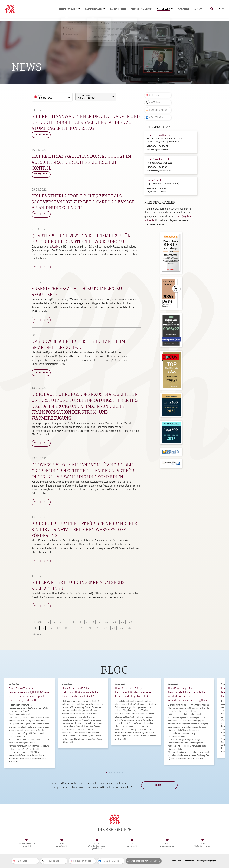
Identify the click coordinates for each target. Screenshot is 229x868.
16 (50, 628)
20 (82, 628)
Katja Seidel (154, 180)
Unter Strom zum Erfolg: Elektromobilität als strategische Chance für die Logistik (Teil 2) (80, 692)
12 (123, 622)
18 (66, 628)
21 (90, 628)
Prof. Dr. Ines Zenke (158, 135)
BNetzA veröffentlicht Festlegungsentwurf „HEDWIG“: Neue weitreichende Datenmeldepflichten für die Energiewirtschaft (29, 694)
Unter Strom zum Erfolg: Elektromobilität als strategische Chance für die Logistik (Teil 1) (133, 692)
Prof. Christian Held (158, 159)
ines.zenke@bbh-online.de (157, 150)
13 (130, 622)
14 (35, 628)
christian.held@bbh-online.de (159, 171)
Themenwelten (68, 9)
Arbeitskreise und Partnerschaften (144, 861)
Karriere (184, 9)
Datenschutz (189, 861)
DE (219, 9)
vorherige (38, 622)
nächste (37, 634)
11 (115, 622)
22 (98, 628)
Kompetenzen (94, 9)
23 (106, 628)
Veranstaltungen (142, 9)
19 (74, 628)
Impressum (176, 861)
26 (129, 628)
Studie (55, 247)
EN (223, 9)
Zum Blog (159, 785)
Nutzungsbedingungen (207, 861)
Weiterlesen (41, 135)
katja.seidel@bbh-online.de (158, 192)
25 (121, 628)
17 (58, 628)
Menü (40, 95)
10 (107, 622)
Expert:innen (118, 9)
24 (113, 628)
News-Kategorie (84, 95)
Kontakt (199, 9)
